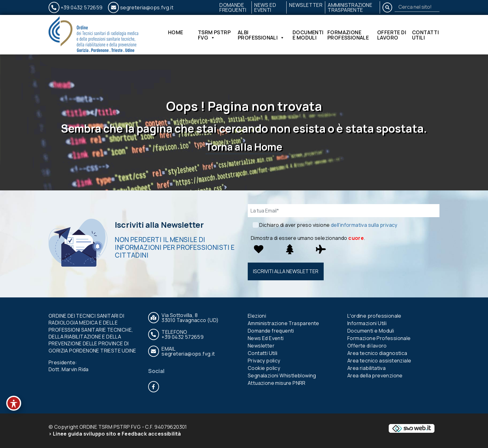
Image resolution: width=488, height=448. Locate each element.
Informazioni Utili (367, 323)
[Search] (417, 7)
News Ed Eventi (265, 7)
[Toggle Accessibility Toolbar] (14, 403)
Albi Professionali (261, 35)
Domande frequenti (233, 7)
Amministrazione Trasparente (350, 7)
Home (176, 33)
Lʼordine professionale (374, 316)
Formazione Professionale (348, 35)
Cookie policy (264, 368)
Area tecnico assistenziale (379, 361)
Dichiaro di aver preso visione (328, 225)
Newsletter (306, 5)
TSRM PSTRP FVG (214, 35)
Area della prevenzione (375, 376)
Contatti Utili (425, 35)
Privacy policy (264, 361)
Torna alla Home (244, 147)
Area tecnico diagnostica (377, 353)
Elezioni (257, 316)
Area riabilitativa (366, 368)
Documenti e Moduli (308, 35)
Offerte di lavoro (392, 35)
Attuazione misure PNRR (277, 383)
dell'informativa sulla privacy (364, 225)
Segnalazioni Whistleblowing (282, 376)
